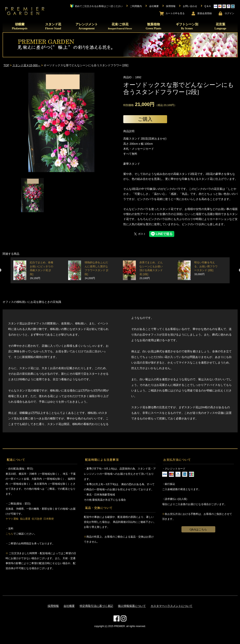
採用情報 (53, 606)
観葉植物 (154, 26)
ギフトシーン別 (187, 26)
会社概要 (69, 606)
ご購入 (145, 119)
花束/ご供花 (120, 26)
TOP (6, 65)
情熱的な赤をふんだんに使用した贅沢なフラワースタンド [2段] (96, 270)
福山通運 (25, 519)
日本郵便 (49, 519)
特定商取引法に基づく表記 (96, 606)
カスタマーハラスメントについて (171, 606)
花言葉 (220, 26)
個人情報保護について (132, 606)
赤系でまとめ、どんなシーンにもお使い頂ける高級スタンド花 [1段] (151, 270)
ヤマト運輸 (12, 519)
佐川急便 (37, 519)
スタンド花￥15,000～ (26, 65)
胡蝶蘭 (20, 26)
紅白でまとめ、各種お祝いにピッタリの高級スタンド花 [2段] (42, 270)
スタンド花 (53, 26)
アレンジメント (87, 26)
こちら (9, 534)
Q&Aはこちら (198, 530)
